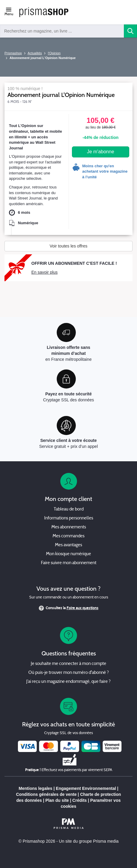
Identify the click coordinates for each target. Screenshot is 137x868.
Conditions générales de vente (46, 794)
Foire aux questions (83, 608)
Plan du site (57, 800)
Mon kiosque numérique (68, 554)
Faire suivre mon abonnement (69, 563)
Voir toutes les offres (68, 246)
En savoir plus (44, 272)
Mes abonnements (69, 527)
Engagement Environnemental (86, 788)
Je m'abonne (100, 152)
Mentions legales (36, 788)
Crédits (79, 800)
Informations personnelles (69, 518)
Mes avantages (68, 545)
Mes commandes (68, 536)
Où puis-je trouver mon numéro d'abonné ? (69, 673)
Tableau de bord (69, 509)
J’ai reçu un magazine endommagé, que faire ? (68, 682)
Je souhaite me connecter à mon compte (68, 664)
